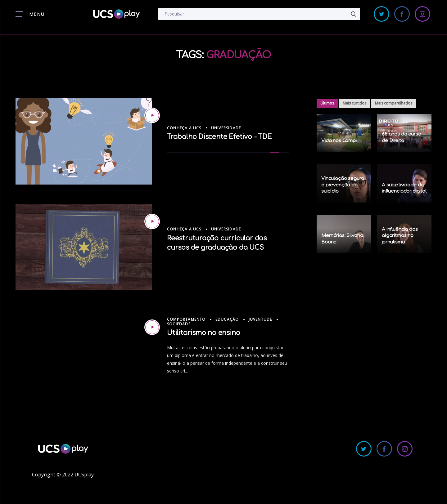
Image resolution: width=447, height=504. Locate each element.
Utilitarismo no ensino (203, 333)
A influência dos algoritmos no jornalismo (400, 236)
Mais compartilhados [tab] (394, 103)
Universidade (226, 128)
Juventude (260, 319)
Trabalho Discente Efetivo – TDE (219, 137)
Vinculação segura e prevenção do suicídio (343, 185)
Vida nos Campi (339, 141)
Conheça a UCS (184, 128)
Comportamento (186, 319)
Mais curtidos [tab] (354, 103)
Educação (227, 319)
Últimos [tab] (327, 103)
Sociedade (179, 324)
